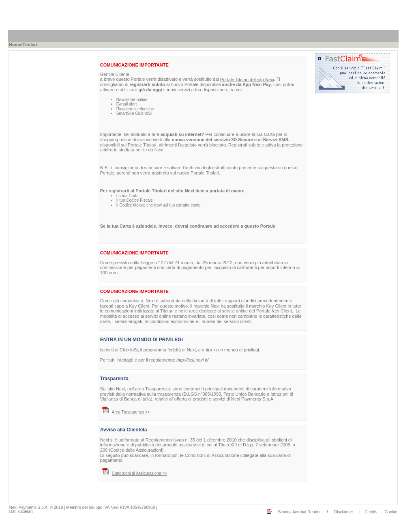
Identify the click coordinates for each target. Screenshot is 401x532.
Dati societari (21, 512)
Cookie (391, 512)
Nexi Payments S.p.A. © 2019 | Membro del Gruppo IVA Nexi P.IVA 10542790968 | (83, 507)
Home (15, 45)
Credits (371, 512)
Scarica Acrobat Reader (300, 512)
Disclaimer (344, 512)
